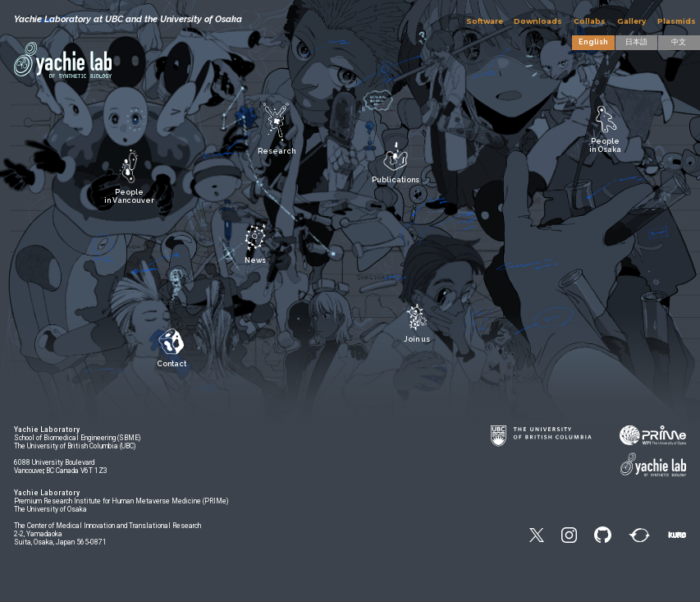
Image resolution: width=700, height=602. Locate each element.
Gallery (631, 21)
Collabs (590, 21)
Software (485, 21)
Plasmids (677, 21)
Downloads (538, 21)
